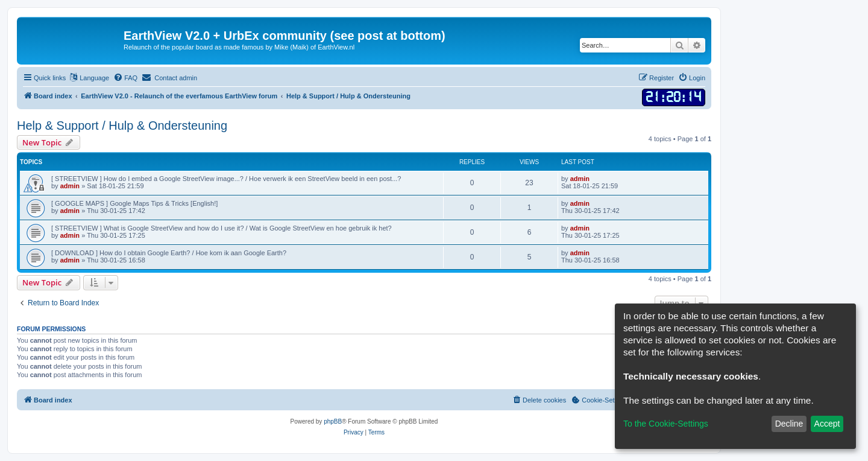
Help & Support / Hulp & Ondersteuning (122, 126)
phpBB (333, 421)
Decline (789, 424)
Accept (827, 424)
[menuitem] (125, 78)
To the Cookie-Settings (666, 424)
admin (70, 186)
